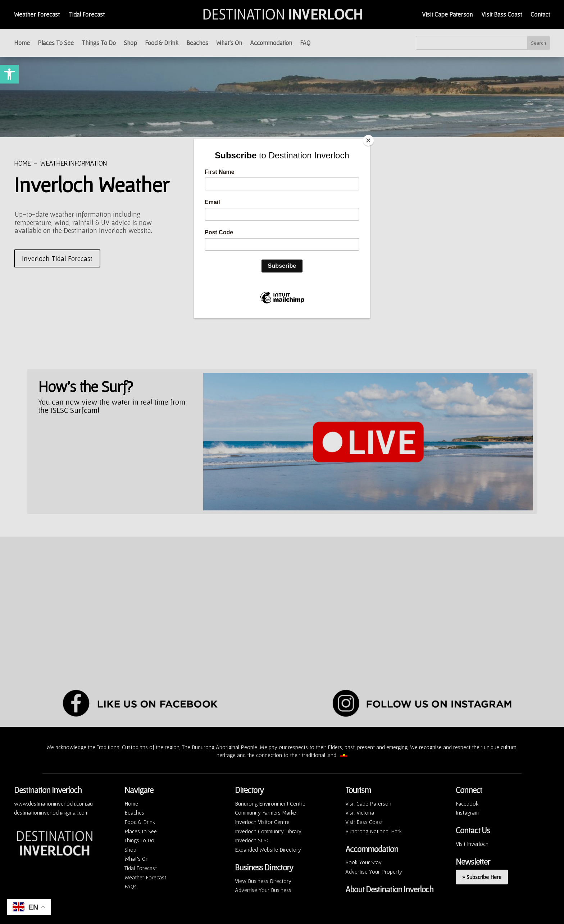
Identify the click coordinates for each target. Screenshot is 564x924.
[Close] (368, 140)
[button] (9, 74)
